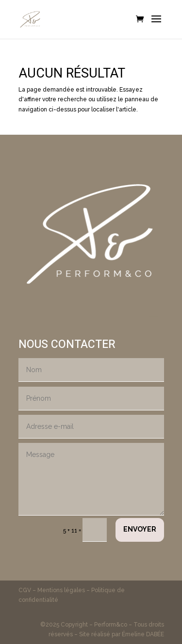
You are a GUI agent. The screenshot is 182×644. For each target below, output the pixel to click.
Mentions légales (61, 590)
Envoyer (140, 529)
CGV (25, 590)
